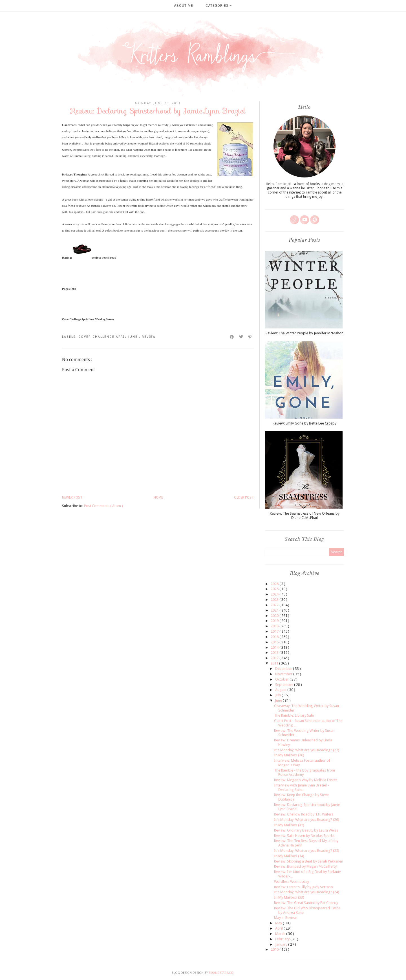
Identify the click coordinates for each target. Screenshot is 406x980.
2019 (275, 621)
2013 (275, 653)
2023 (275, 600)
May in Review (285, 918)
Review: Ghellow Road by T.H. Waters (304, 814)
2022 (275, 605)
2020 (275, 616)
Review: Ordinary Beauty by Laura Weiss (306, 830)
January (282, 944)
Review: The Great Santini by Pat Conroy (306, 903)
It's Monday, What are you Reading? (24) (307, 892)
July (278, 695)
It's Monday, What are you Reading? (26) (307, 820)
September (285, 685)
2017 (275, 631)
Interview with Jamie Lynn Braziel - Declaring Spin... (302, 787)
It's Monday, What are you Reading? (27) (307, 750)
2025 (275, 589)
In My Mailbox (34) (289, 856)
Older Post (244, 497)
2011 (275, 663)
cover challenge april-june (109, 337)
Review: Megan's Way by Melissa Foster (306, 780)
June (279, 700)
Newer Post (72, 497)
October (282, 679)
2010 (275, 949)
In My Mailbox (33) (289, 897)
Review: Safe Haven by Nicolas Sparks (304, 836)
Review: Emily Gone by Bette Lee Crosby (304, 423)
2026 (275, 584)
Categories (219, 6)
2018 (275, 626)
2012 (275, 658)
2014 (275, 647)
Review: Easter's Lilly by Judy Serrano (304, 887)
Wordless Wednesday (292, 882)
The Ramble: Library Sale (294, 715)
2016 (275, 637)
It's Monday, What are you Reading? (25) (307, 851)
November (284, 674)
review (149, 337)
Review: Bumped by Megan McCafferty (305, 866)
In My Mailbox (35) (289, 825)
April (279, 928)
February (283, 939)
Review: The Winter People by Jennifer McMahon (304, 333)
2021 (275, 610)
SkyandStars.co (221, 973)
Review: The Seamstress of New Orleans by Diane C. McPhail (305, 516)
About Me (184, 6)
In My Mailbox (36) (289, 755)
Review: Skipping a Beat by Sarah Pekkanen (309, 861)
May (279, 923)
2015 (275, 642)
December (284, 669)
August (281, 690)
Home (158, 497)
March (281, 934)
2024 (275, 594)
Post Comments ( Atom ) (103, 506)
